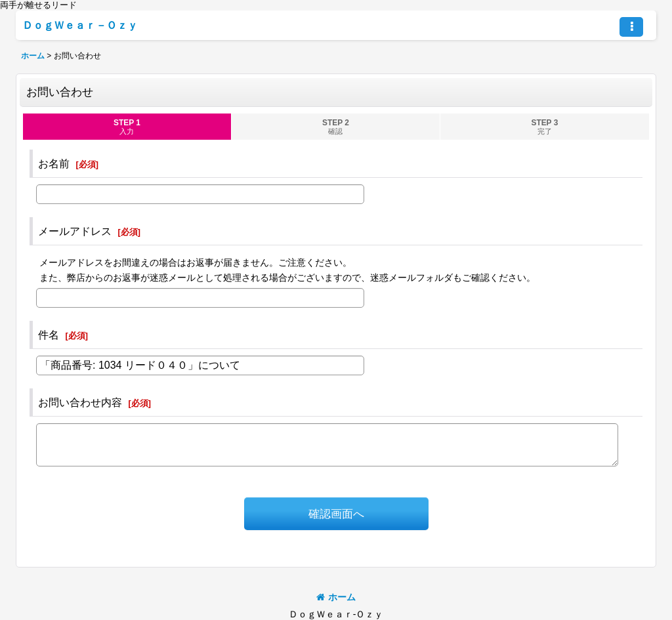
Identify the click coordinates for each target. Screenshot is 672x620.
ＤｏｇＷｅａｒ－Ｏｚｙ (80, 25)
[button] (631, 27)
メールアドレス (75, 231)
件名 (49, 335)
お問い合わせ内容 (80, 402)
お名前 (54, 163)
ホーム (336, 597)
